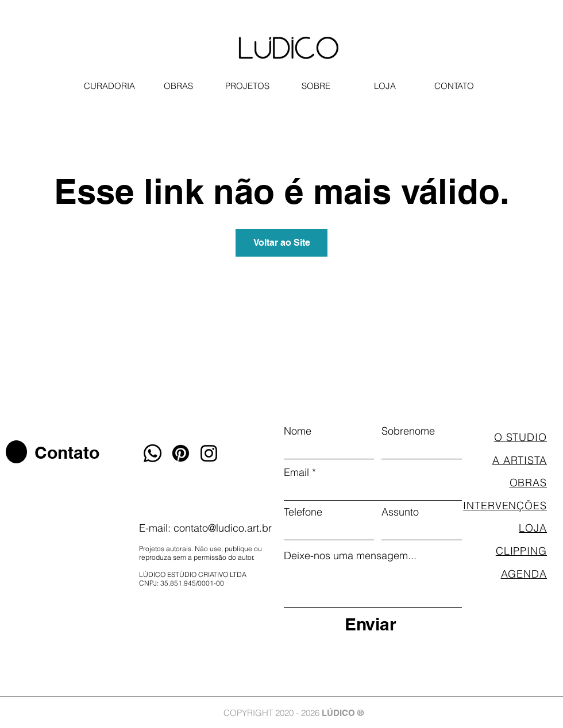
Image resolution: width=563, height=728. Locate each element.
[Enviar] (371, 624)
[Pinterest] (181, 453)
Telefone (303, 512)
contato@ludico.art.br (223, 528)
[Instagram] (209, 453)
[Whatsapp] (153, 453)
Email (296, 473)
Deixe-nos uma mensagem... (350, 556)
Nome (298, 431)
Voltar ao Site (282, 243)
